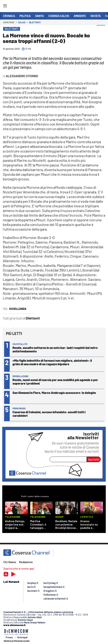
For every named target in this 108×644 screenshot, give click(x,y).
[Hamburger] (5, 6)
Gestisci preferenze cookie (17, 641)
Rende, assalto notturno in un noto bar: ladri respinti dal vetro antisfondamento (55, 349)
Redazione (26, 562)
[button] (101, 30)
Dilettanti (35, 22)
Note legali (22, 637)
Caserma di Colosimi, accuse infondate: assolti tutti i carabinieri (49, 414)
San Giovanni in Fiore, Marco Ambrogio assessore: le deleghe (54, 393)
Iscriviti (94, 459)
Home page (9, 22)
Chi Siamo (10, 562)
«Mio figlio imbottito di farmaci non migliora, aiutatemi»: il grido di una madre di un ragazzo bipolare (52, 362)
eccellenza (18, 309)
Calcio (22, 22)
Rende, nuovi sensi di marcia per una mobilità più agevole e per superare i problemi (55, 382)
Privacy (9, 637)
